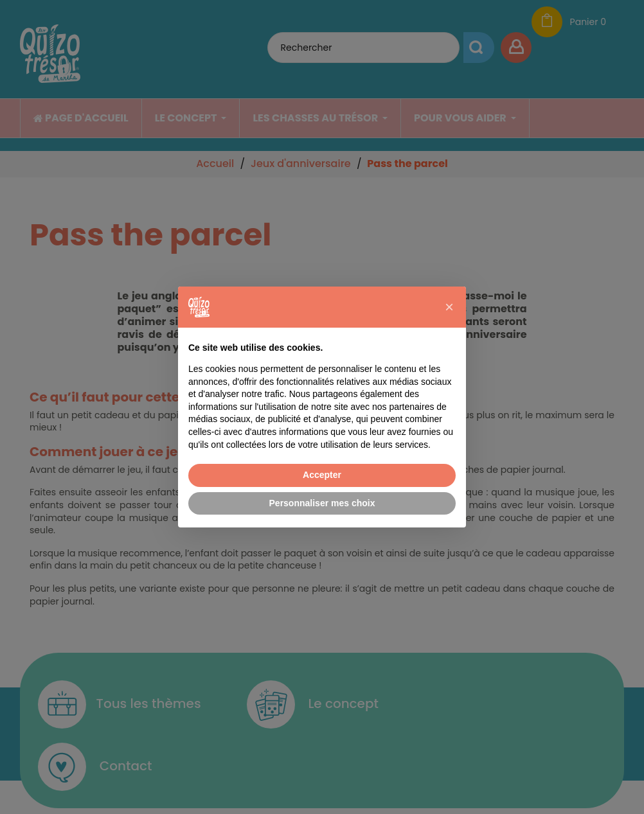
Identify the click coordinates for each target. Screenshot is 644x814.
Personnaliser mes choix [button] (322, 503)
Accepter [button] (322, 475)
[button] (449, 307)
